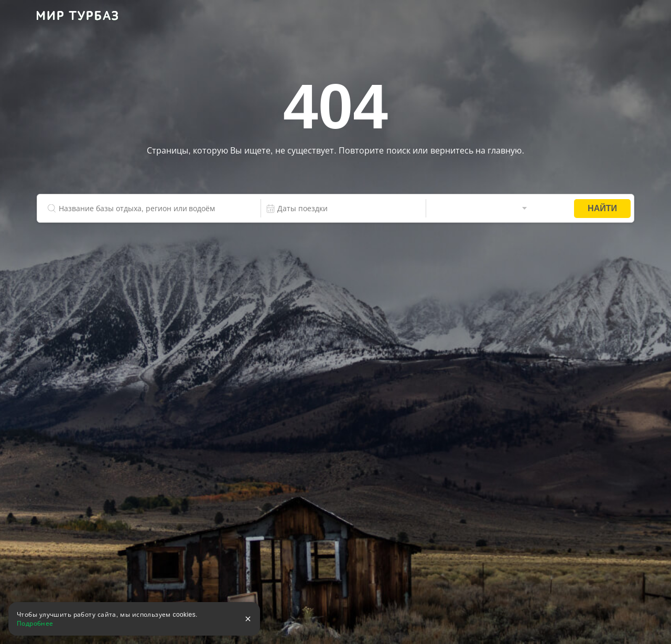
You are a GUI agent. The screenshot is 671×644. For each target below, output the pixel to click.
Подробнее (35, 624)
